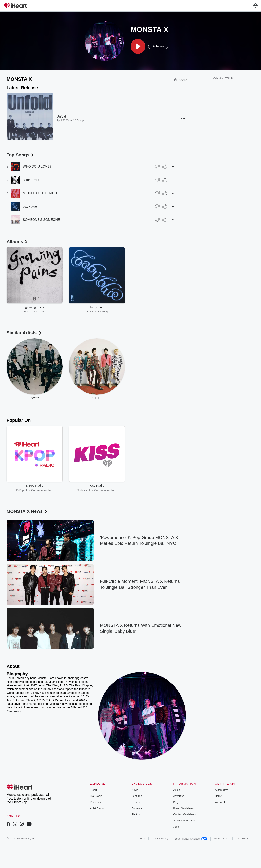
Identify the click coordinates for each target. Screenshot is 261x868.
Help (143, 838)
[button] (138, 46)
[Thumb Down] (157, 167)
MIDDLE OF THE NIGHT (41, 193)
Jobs (176, 827)
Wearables (221, 802)
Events (136, 802)
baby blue (30, 206)
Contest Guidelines (184, 814)
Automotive (222, 790)
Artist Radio (97, 808)
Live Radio (96, 796)
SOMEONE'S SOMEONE (41, 220)
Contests (137, 808)
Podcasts (95, 802)
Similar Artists (24, 333)
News (135, 790)
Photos (136, 814)
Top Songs (21, 155)
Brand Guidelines (183, 808)
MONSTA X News (27, 511)
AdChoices (244, 838)
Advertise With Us (224, 78)
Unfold (61, 117)
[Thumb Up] (165, 167)
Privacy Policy (160, 838)
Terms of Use (222, 838)
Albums (17, 242)
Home (218, 796)
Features (137, 796)
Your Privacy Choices (191, 839)
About (177, 790)
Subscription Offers (184, 821)
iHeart (93, 790)
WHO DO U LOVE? (37, 167)
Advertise (179, 796)
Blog (176, 802)
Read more (14, 711)
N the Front (31, 180)
